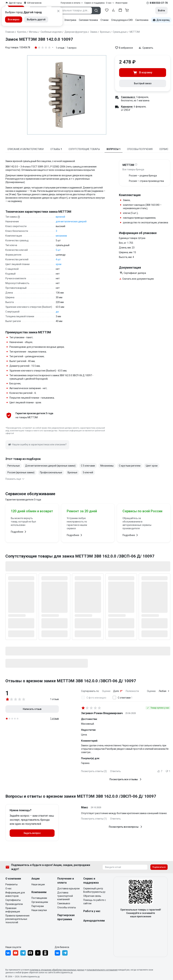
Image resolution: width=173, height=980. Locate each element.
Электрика (70, 20)
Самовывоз (64, 903)
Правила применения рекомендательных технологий (17, 919)
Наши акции (38, 884)
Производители (14, 904)
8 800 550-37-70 (159, 3)
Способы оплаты (67, 907)
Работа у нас (92, 911)
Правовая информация (13, 910)
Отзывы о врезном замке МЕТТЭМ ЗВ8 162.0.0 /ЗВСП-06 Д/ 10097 (71, 681)
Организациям (40, 902)
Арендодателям (94, 921)
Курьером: (127, 107)
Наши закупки (39, 910)
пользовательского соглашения (102, 970)
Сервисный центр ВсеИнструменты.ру (94, 890)
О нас (8, 888)
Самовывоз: (128, 97)
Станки (104, 20)
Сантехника (142, 20)
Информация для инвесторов (15, 894)
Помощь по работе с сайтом (95, 902)
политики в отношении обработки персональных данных (57, 970)
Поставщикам (39, 898)
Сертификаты (13, 900)
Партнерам (38, 906)
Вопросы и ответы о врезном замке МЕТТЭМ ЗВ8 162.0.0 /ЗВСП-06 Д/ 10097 (81, 796)
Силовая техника (88, 20)
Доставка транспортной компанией (65, 896)
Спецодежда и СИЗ (122, 20)
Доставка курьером (68, 888)
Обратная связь (92, 896)
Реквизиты (11, 884)
